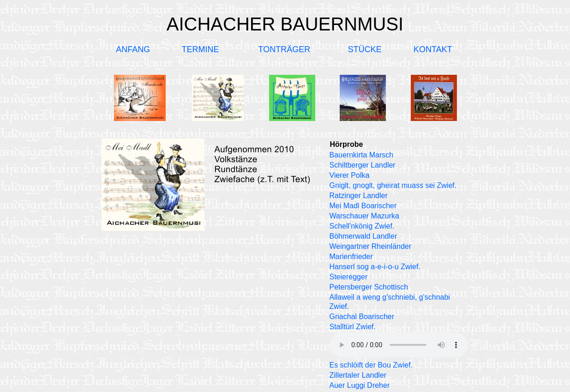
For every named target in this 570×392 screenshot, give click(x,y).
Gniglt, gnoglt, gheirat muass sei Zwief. (393, 185)
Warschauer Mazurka (364, 216)
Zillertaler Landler (358, 375)
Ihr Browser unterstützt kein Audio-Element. (399, 345)
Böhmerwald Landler (363, 236)
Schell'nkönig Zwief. (362, 226)
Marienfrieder (351, 256)
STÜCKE (365, 49)
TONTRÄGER (285, 49)
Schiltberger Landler (363, 165)
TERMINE (201, 49)
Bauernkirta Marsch (362, 155)
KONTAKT (433, 49)
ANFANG (133, 49)
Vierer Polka (350, 175)
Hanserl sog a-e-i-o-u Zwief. (375, 267)
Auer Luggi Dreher (360, 385)
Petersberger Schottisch (369, 287)
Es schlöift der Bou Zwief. (371, 365)
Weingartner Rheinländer (371, 246)
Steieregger (349, 277)
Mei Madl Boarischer (363, 206)
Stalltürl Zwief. (353, 327)
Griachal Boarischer (362, 317)
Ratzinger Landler (359, 196)
